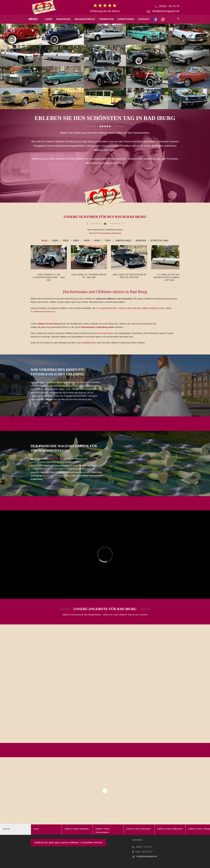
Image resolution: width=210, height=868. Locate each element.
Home (49, 19)
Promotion (107, 19)
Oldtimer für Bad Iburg (48, 328)
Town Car (51, 316)
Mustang (153, 312)
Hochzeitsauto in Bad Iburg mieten (98, 331)
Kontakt (144, 19)
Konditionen (126, 19)
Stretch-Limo (160, 241)
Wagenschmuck (85, 19)
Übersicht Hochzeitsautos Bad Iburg (105, 233)
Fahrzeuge (63, 19)
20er (55, 241)
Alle (45, 241)
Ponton (162, 312)
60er (97, 241)
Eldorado (136, 312)
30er (66, 241)
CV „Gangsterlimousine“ (106, 312)
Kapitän (145, 312)
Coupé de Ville (125, 312)
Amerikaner (123, 241)
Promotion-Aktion (106, 338)
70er (108, 241)
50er (87, 241)
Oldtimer (92, 463)
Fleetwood (38, 316)
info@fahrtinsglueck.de (166, 11)
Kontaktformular (88, 347)
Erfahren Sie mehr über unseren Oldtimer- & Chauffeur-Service (68, 847)
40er (76, 241)
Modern (141, 241)
